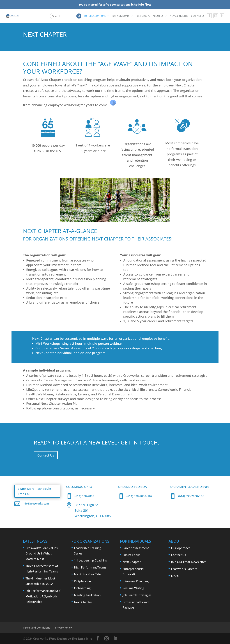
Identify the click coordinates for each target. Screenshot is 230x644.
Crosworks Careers (184, 569)
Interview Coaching (136, 581)
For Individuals (121, 16)
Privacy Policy (63, 628)
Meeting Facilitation (87, 595)
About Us (158, 16)
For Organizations (95, 16)
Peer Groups (143, 16)
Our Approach (181, 548)
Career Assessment (136, 548)
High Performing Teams (90, 567)
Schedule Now (141, 4)
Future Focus (131, 555)
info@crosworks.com (36, 503)
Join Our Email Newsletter (189, 562)
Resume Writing (133, 588)
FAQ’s (175, 576)
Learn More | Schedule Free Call (37, 491)
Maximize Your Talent (89, 574)
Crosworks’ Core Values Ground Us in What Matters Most (42, 554)
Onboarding (82, 588)
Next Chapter (83, 602)
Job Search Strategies (137, 595)
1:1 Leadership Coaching (91, 560)
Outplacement (84, 581)
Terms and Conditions (37, 628)
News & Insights (179, 16)
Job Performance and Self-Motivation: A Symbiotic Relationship (43, 596)
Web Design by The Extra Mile (71, 639)
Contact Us (198, 16)
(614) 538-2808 (84, 496)
